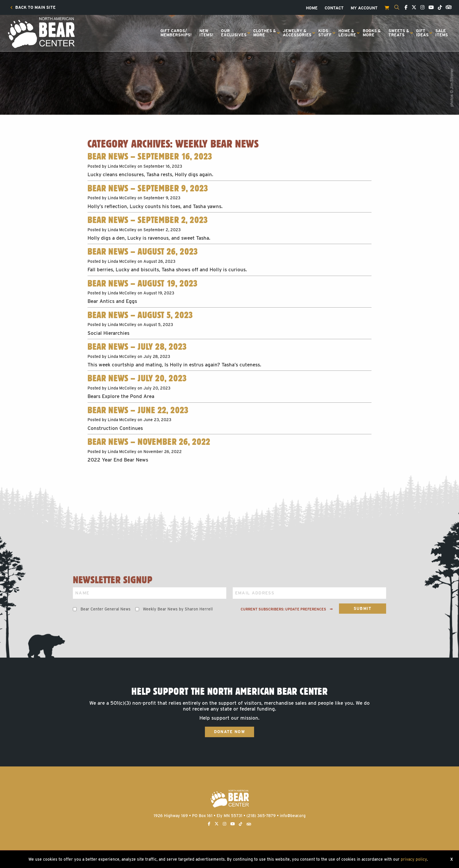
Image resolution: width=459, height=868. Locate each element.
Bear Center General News (106, 609)
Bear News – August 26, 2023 (143, 251)
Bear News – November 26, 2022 (149, 442)
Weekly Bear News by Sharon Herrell (178, 609)
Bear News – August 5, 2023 (140, 315)
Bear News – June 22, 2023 (138, 410)
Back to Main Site (33, 8)
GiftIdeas (422, 33)
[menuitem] (33, 8)
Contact (334, 8)
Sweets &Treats (399, 33)
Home (312, 8)
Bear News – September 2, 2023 (148, 220)
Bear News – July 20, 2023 (137, 378)
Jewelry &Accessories (297, 33)
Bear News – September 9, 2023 (148, 188)
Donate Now (229, 732)
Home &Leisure (347, 33)
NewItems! (206, 33)
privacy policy (414, 859)
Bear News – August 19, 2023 (142, 283)
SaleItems (442, 33)
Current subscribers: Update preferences (287, 609)
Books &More (372, 33)
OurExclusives (234, 33)
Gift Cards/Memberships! (176, 33)
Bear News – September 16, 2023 (150, 156)
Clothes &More (265, 33)
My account (364, 8)
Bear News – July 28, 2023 (137, 346)
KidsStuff (325, 33)
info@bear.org (293, 816)
